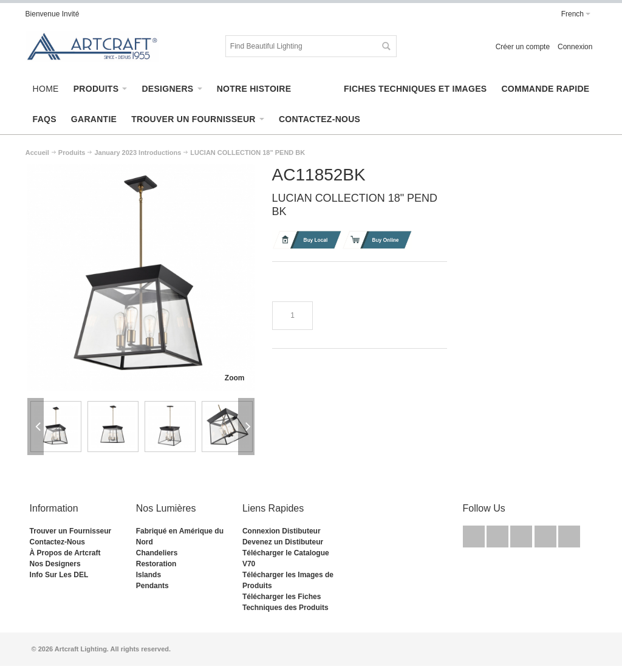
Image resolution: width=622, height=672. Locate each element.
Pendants (152, 586)
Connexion (575, 47)
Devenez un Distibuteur (283, 542)
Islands (149, 575)
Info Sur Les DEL (59, 575)
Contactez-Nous (57, 542)
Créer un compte (523, 47)
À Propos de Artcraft (65, 553)
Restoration (156, 564)
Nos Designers (55, 564)
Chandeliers (157, 553)
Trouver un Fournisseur (71, 531)
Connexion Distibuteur (282, 531)
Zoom (235, 378)
